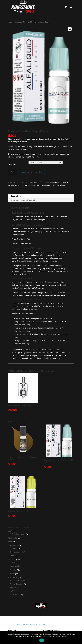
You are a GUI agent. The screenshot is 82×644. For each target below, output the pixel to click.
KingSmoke (13, 538)
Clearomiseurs (16, 552)
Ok (42, 640)
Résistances (15, 594)
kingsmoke (64, 182)
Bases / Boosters (17, 584)
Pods (10, 542)
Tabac (12, 574)
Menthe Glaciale (22, 185)
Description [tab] (16, 196)
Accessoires (13, 588)
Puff (10, 531)
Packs (12, 556)
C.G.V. (18, 624)
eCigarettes (13, 545)
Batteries (14, 548)
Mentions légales (30, 624)
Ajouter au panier (32, 172)
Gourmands (15, 566)
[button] (70, 29)
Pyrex (12, 591)
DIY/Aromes (13, 577)
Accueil (11, 22)
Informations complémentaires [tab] (24, 200)
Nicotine (13, 164)
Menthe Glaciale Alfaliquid (39, 185)
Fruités (13, 562)
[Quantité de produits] (13, 172)
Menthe (26, 22)
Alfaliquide (55, 182)
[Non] (79, 638)
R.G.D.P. (43, 624)
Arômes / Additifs (17, 580)
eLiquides (18, 22)
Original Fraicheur (58, 185)
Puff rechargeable (17, 534)
